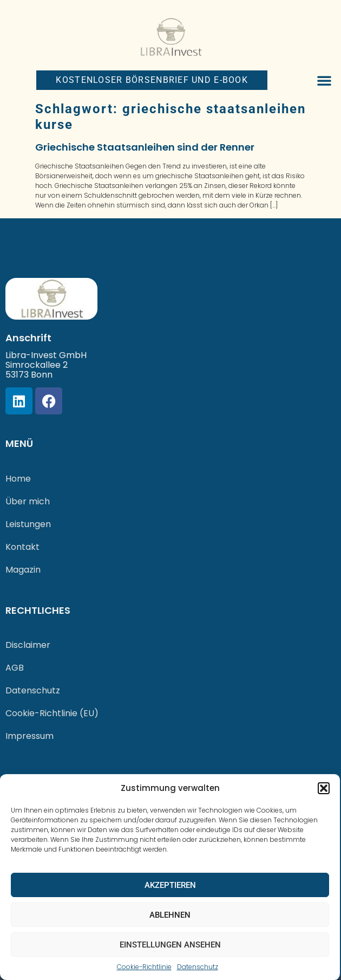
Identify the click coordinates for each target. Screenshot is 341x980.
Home (18, 479)
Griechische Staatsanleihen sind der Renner (145, 147)
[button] (324, 788)
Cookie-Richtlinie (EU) (52, 713)
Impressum (29, 736)
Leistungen (28, 524)
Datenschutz (198, 967)
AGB (15, 668)
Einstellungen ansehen (170, 945)
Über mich (28, 501)
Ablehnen (170, 915)
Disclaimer (28, 645)
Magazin (23, 570)
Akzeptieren (170, 885)
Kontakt (22, 547)
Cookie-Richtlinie (144, 967)
